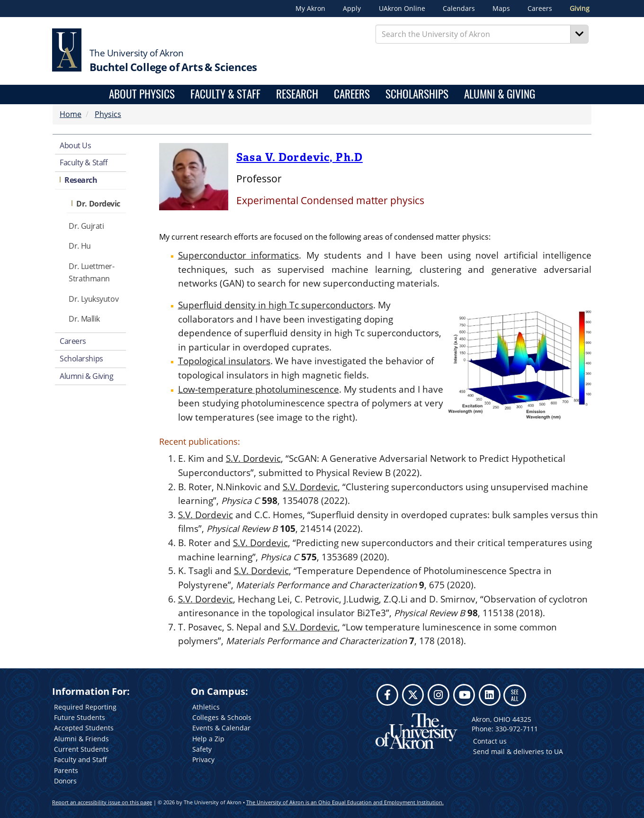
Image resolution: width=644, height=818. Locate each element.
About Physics (142, 94)
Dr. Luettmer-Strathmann (91, 272)
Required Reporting (85, 707)
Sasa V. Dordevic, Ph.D (300, 157)
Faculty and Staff (80, 760)
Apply (352, 9)
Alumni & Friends (81, 739)
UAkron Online (402, 9)
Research (297, 94)
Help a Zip (208, 739)
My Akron (310, 9)
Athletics (206, 707)
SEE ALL (515, 695)
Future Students (80, 717)
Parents (66, 770)
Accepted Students (84, 728)
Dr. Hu (80, 246)
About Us (75, 145)
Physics (108, 114)
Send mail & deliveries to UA (518, 751)
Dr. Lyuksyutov (94, 299)
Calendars (459, 9)
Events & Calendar (221, 728)
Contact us (490, 741)
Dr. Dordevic (98, 204)
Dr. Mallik (84, 319)
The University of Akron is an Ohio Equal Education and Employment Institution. (345, 802)
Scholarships (417, 94)
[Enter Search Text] (473, 34)
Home (71, 114)
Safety (202, 749)
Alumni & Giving (500, 94)
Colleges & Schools (222, 717)
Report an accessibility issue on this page (102, 802)
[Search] (580, 34)
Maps (501, 9)
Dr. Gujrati (86, 226)
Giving (580, 9)
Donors (65, 781)
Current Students (81, 749)
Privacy (203, 760)
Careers (540, 9)
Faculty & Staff (225, 94)
